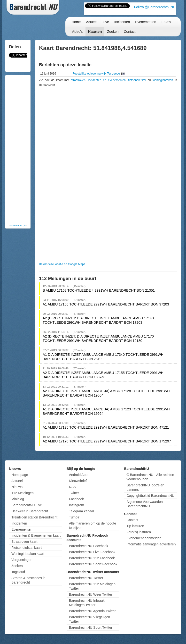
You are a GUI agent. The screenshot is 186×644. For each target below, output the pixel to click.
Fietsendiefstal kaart (27, 548)
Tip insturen (135, 526)
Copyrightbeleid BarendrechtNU (150, 496)
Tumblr (74, 517)
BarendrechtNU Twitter (86, 578)
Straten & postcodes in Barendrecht (28, 580)
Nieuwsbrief (78, 481)
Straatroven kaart (24, 542)
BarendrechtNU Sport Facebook (93, 564)
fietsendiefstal (137, 80)
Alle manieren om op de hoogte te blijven (93, 525)
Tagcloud (18, 572)
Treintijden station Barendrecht (34, 517)
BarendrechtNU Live (27, 505)
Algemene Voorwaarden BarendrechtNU (144, 504)
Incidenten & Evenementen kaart (36, 535)
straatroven (78, 80)
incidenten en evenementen (107, 80)
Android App (78, 475)
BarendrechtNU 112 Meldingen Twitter (92, 586)
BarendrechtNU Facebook (89, 546)
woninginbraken (163, 80)
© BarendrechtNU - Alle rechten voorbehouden (150, 477)
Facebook (76, 499)
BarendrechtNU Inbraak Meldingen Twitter (87, 603)
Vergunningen (22, 560)
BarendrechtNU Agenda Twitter (92, 611)
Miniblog (18, 499)
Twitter (74, 493)
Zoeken (113, 32)
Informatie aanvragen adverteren (151, 544)
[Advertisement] (26, 149)
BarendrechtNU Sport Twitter (91, 627)
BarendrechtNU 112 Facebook (92, 558)
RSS (73, 487)
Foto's (166, 22)
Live (106, 22)
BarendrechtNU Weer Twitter (91, 594)
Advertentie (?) (18, 225)
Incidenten (122, 22)
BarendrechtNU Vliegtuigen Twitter (90, 619)
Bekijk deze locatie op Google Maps (62, 264)
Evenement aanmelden (144, 538)
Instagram (77, 505)
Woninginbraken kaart (28, 554)
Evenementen (146, 22)
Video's (77, 32)
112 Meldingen (23, 493)
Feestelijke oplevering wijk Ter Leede (97, 74)
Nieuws (17, 487)
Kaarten (95, 31)
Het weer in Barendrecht (30, 511)
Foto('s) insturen (139, 532)
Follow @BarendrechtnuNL (155, 7)
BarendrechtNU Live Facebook (92, 552)
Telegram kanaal (81, 511)
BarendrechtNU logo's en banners (145, 487)
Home (76, 22)
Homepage (20, 475)
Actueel (92, 22)
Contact (130, 32)
